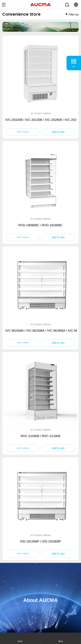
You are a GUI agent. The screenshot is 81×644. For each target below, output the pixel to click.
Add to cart (58, 132)
